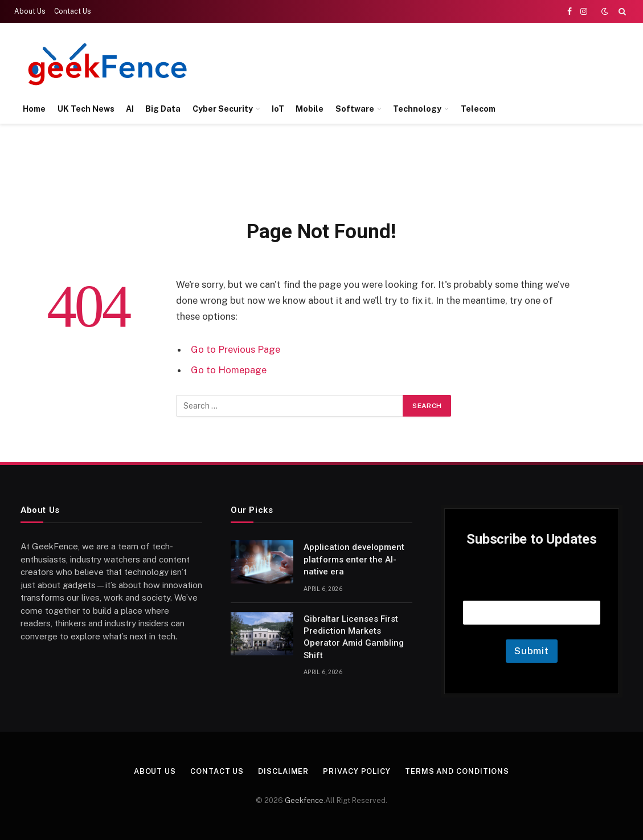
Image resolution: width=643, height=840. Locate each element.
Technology (417, 109)
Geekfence (304, 800)
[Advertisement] (419, 63)
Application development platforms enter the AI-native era (354, 559)
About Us (30, 11)
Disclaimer (283, 771)
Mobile (310, 109)
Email (532, 586)
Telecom (478, 109)
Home (34, 109)
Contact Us (73, 11)
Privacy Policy (357, 771)
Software (355, 109)
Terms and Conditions (457, 771)
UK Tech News (86, 109)
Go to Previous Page (236, 349)
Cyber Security (223, 109)
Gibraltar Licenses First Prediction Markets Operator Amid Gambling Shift (354, 637)
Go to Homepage (229, 370)
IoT (278, 109)
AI (130, 109)
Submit (532, 651)
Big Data (163, 109)
